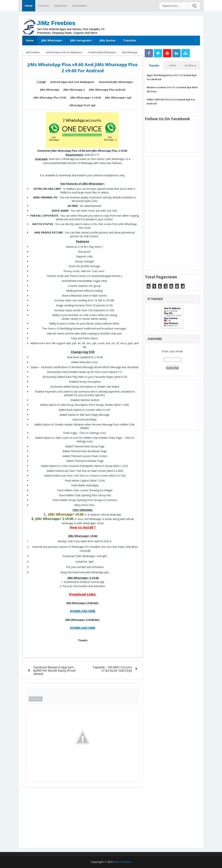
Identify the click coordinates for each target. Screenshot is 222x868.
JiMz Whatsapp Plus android (107, 90)
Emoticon (36, 699)
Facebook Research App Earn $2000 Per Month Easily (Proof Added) (55, 670)
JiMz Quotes (108, 40)
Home (29, 6)
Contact (43, 6)
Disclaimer (80, 6)
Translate (130, 40)
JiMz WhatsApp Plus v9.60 (50, 98)
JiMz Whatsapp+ (52, 40)
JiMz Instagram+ (81, 40)
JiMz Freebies (56, 23)
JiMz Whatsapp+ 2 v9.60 (86, 98)
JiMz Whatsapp (50, 90)
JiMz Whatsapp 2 (74, 90)
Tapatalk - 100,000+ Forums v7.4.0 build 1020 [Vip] (112, 669)
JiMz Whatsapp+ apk (118, 98)
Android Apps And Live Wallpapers (72, 82)
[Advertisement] (157, 25)
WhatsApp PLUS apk (83, 105)
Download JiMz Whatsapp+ (116, 82)
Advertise (61, 6)
